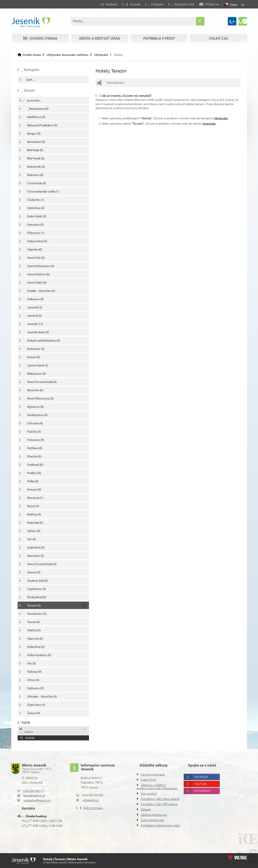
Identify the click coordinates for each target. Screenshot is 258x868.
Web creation (237, 858)
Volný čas (39, 38)
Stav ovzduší (150, 787)
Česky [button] (234, 5)
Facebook (203, 767)
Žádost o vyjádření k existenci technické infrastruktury (153, 779)
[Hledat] (200, 21)
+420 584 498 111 (36, 781)
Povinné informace (154, 765)
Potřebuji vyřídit (159, 30)
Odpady (146, 809)
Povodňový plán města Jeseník (155, 794)
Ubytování (106, 55)
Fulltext (26, 731)
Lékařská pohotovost (155, 815)
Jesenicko (217, 123)
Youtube (202, 774)
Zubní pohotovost (153, 820)
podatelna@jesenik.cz (39, 791)
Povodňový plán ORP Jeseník (154, 802)
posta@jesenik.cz (36, 786)
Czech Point (149, 770)
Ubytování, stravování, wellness (71, 55)
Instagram (204, 781)
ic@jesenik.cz (92, 790)
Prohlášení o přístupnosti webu (156, 827)
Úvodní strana (31, 23)
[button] (178, 4)
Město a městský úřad (99, 30)
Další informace (94, 798)
